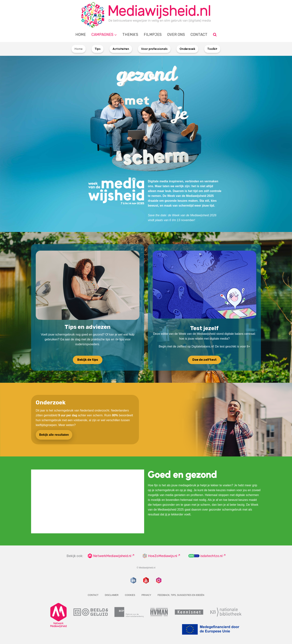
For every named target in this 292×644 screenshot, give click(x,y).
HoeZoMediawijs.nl (163, 556)
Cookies (130, 595)
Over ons (176, 35)
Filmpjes (153, 35)
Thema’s (130, 35)
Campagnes (102, 35)
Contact (199, 35)
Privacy (146, 595)
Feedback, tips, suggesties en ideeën (181, 595)
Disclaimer (112, 595)
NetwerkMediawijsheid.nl (112, 556)
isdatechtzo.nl (211, 556)
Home (81, 35)
